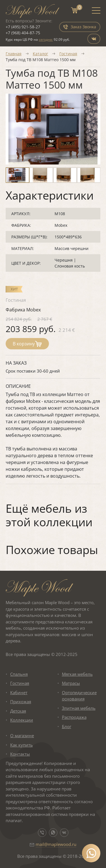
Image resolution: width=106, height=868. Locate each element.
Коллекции (22, 720)
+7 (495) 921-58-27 (23, 27)
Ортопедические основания (79, 696)
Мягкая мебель (77, 674)
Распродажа (74, 717)
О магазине (22, 736)
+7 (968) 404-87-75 (23, 33)
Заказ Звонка (80, 27)
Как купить (21, 745)
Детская (18, 711)
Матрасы (71, 683)
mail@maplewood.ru (56, 844)
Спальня (19, 674)
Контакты (20, 754)
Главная (14, 54)
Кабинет (19, 692)
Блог (67, 726)
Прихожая (21, 702)
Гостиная (68, 54)
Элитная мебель (79, 708)
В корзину (27, 344)
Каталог (40, 54)
